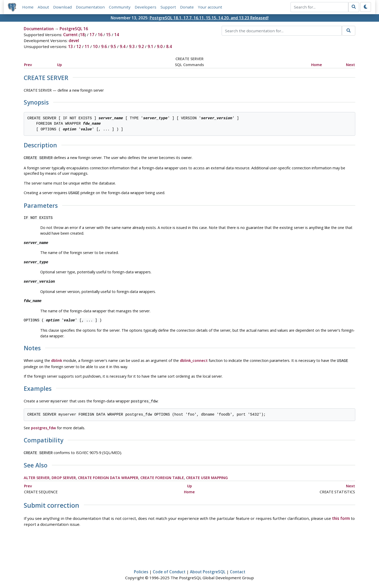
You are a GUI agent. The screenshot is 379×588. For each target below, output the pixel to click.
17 (92, 35)
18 (82, 35)
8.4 (169, 46)
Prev (28, 65)
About (43, 7)
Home (28, 7)
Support (168, 7)
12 (79, 46)
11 (87, 46)
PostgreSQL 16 (74, 29)
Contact (238, 569)
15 (108, 35)
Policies (141, 569)
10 (95, 46)
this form (341, 516)
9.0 (160, 46)
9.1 (150, 46)
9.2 (141, 46)
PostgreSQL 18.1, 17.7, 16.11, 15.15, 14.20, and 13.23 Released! (209, 18)
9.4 (123, 46)
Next (350, 65)
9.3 (132, 46)
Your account (210, 7)
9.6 (104, 46)
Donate (187, 7)
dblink (57, 359)
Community (120, 7)
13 (70, 46)
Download (62, 7)
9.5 (113, 46)
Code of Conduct (169, 569)
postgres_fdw (43, 426)
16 (100, 35)
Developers (146, 7)
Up (59, 65)
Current (70, 35)
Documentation (90, 7)
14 (117, 35)
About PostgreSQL (208, 569)
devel (74, 41)
